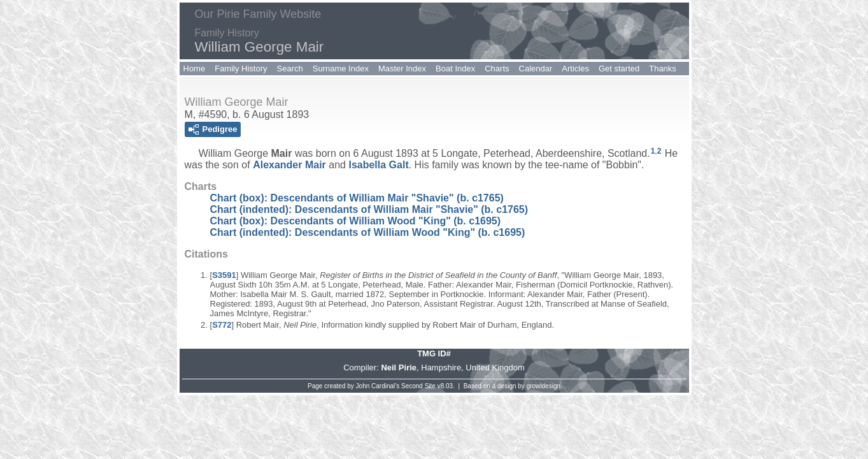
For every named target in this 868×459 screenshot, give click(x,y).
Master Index (402, 69)
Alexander (289, 165)
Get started (619, 69)
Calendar (536, 69)
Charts (497, 69)
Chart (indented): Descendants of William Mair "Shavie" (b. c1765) (369, 209)
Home (195, 69)
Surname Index (341, 69)
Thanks (663, 69)
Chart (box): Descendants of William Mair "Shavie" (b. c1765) (357, 198)
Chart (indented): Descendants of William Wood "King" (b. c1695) (368, 232)
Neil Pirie (399, 368)
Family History (241, 69)
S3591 (224, 275)
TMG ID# (434, 353)
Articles (575, 69)
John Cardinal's (378, 386)
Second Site (418, 386)
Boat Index (455, 69)
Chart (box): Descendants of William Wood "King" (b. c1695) (356, 221)
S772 (222, 325)
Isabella (378, 165)
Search (290, 69)
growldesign (544, 386)
